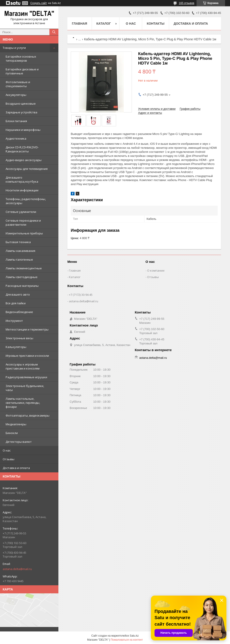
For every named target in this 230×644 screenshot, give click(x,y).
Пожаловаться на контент (127, 640)
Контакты (155, 24)
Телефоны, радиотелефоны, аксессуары (26, 201)
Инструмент (14, 321)
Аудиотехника (16, 138)
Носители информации (22, 190)
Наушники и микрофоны (23, 130)
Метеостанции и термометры (27, 329)
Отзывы (9, 459)
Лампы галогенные (19, 259)
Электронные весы (19, 338)
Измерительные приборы (24, 233)
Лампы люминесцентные (24, 268)
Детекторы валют (19, 442)
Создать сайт (39, 3)
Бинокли (12, 433)
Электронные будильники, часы (25, 388)
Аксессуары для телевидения (27, 169)
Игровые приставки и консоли (27, 356)
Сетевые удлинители (21, 212)
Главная (80, 24)
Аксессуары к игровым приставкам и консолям (23, 366)
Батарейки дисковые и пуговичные (22, 71)
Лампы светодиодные (22, 277)
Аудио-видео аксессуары (24, 160)
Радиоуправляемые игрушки (26, 377)
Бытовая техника (18, 242)
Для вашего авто (18, 294)
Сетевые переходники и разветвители (23, 223)
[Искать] (54, 32)
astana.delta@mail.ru (17, 569)
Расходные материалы (22, 286)
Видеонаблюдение (19, 312)
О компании (156, 270)
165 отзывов (187, 3)
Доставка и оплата (16, 468)
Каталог (104, 24)
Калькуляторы (16, 347)
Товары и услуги (14, 48)
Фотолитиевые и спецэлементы (18, 84)
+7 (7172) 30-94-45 (81, 295)
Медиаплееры (16, 424)
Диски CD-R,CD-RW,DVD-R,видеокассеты (22, 149)
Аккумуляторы (16, 95)
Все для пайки (16, 303)
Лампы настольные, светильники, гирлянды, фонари (23, 403)
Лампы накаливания (20, 251)
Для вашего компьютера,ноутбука (22, 179)
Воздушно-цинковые (21, 104)
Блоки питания (16, 121)
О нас (7, 450)
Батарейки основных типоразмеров (21, 58)
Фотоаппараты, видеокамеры (28, 415)
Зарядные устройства (21, 112)
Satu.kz (134, 636)
